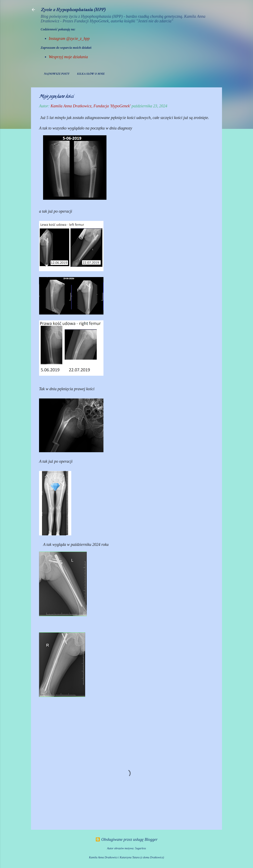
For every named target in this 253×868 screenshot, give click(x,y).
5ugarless (140, 848)
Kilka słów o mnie (91, 74)
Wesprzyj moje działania (68, 57)
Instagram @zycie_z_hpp (69, 38)
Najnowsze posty (57, 74)
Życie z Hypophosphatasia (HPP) (73, 10)
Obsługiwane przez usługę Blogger (126, 839)
